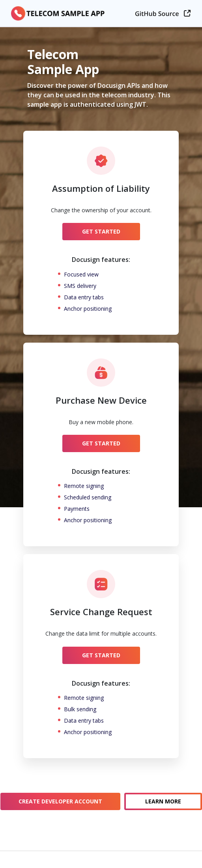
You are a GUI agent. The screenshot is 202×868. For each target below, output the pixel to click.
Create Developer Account (60, 801)
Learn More (163, 801)
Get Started (101, 231)
